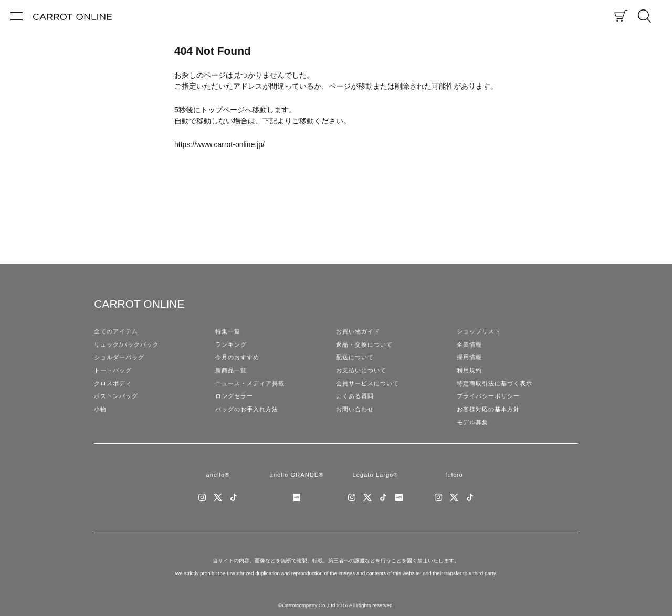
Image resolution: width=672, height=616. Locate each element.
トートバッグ (113, 370)
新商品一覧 (231, 370)
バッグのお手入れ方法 (247, 409)
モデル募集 (472, 422)
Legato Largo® (375, 475)
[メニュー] (17, 16)
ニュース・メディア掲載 (250, 383)
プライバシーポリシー (488, 396)
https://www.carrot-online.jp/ (219, 144)
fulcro (454, 475)
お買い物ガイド (358, 331)
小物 (100, 409)
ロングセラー (234, 396)
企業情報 (469, 344)
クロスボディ (113, 383)
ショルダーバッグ (119, 357)
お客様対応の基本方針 (488, 409)
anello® (218, 475)
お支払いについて (361, 370)
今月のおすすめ (237, 357)
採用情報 (469, 357)
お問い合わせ (355, 409)
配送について (355, 357)
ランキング (231, 344)
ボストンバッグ (116, 396)
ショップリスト (479, 331)
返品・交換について (364, 344)
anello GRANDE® (296, 475)
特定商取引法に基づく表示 (495, 383)
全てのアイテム (116, 331)
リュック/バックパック (127, 344)
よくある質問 (355, 396)
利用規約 (469, 370)
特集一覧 (228, 331)
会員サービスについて (367, 383)
